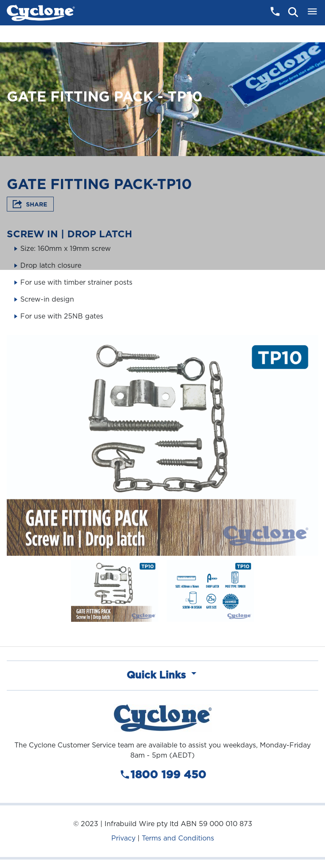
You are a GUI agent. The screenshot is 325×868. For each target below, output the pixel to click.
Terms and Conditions (178, 838)
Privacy (123, 838)
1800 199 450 (163, 775)
